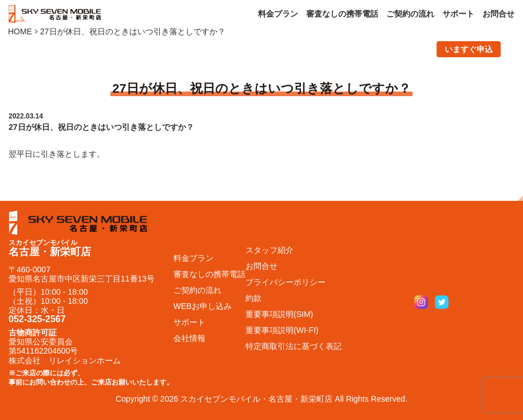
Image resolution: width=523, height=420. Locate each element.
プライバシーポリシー (286, 282)
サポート (458, 14)
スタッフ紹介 (270, 250)
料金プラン (278, 14)
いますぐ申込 (469, 49)
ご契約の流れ (410, 14)
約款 (253, 298)
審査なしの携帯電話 (342, 14)
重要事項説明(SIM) (279, 314)
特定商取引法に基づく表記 (294, 346)
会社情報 (189, 338)
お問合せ (498, 14)
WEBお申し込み (203, 306)
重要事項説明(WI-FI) (282, 330)
